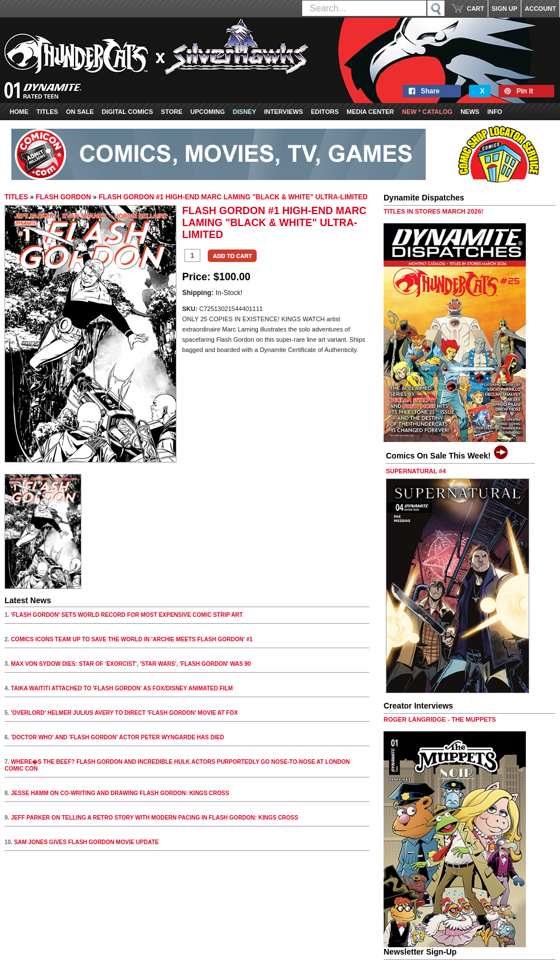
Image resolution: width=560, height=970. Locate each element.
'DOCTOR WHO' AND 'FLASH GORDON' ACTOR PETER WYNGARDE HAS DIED (118, 737)
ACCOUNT (540, 9)
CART (475, 9)
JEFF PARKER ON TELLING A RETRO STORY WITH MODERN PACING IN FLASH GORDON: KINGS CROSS (155, 818)
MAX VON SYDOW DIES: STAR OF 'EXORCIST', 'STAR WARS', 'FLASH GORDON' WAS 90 (131, 664)
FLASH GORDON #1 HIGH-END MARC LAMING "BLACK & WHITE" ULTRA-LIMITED (233, 197)
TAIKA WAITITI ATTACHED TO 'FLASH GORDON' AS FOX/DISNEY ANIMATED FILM (122, 688)
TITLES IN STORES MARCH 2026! (433, 211)
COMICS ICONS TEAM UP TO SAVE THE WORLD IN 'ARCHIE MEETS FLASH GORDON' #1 (132, 639)
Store (172, 112)
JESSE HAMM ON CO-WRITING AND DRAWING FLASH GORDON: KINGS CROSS (120, 793)
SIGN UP (505, 9)
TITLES (16, 197)
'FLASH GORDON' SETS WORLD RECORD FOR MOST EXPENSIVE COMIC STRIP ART (127, 615)
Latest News (28, 600)
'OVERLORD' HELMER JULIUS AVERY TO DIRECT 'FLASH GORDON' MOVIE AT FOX (124, 713)
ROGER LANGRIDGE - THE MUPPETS (440, 719)
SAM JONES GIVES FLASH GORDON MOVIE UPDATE (87, 842)
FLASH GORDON (63, 197)
